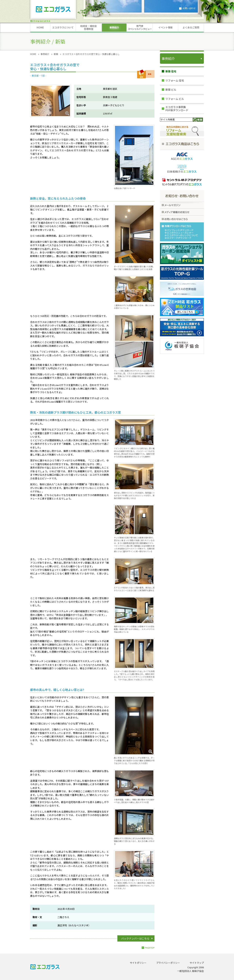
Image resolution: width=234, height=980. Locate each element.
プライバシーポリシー (168, 963)
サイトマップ (197, 963)
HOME (33, 54)
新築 (56, 54)
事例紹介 (45, 54)
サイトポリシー (138, 963)
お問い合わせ (189, 8)
